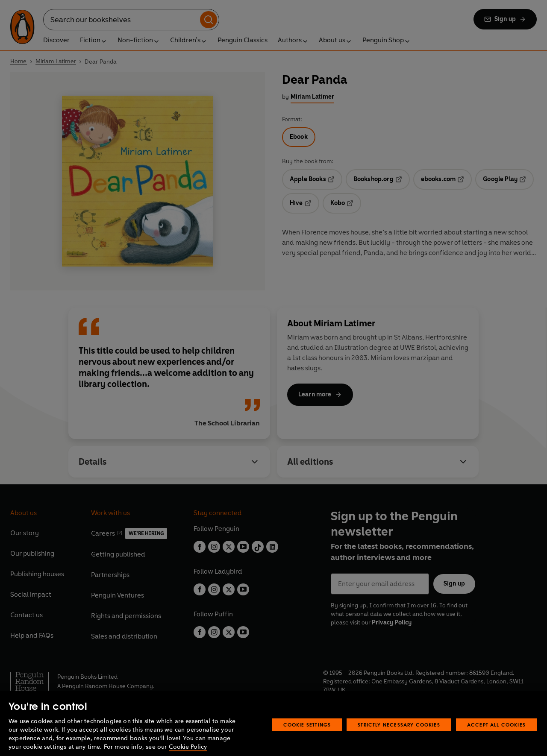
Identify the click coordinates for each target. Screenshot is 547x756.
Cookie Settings (307, 734)
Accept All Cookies (496, 734)
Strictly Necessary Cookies (399, 734)
